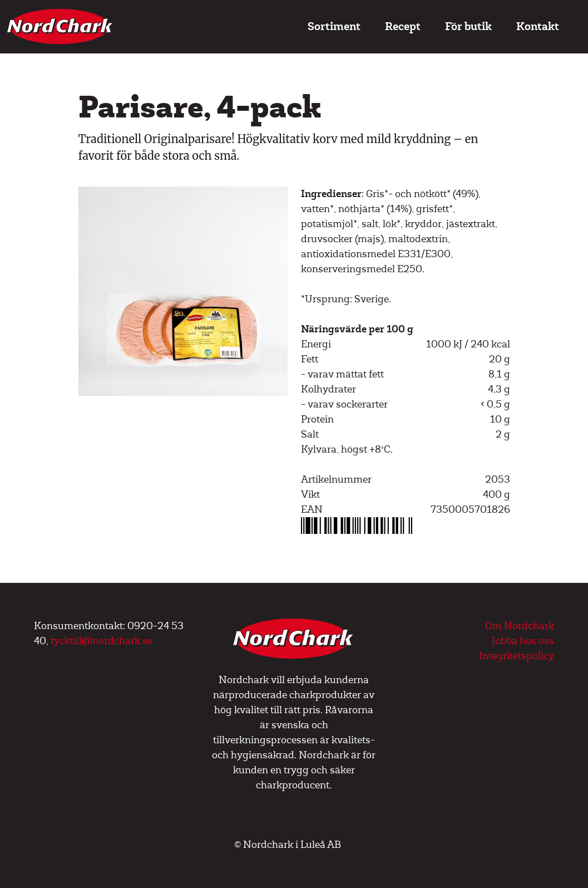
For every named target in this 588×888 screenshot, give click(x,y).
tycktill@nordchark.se (102, 641)
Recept (403, 26)
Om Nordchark (520, 626)
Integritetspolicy (517, 656)
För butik (468, 26)
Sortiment (334, 26)
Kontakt (538, 26)
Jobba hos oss (523, 641)
